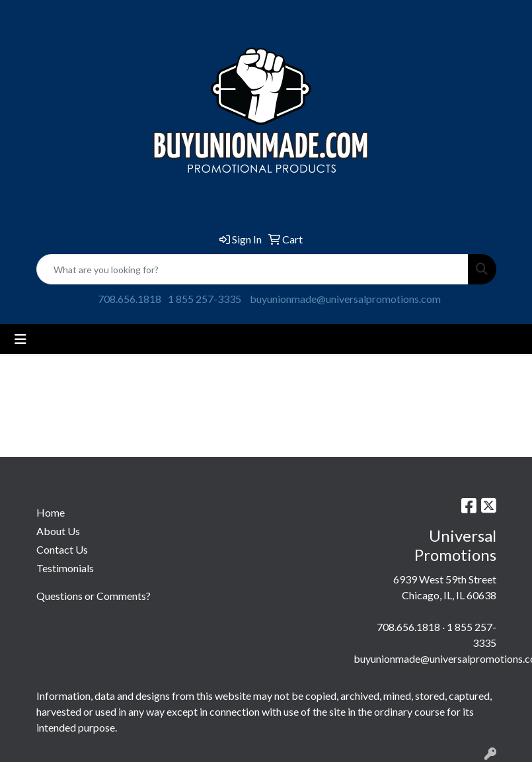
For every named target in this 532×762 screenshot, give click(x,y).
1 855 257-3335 (205, 299)
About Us (58, 531)
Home (51, 512)
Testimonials (65, 568)
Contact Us (62, 549)
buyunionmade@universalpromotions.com (345, 299)
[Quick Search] (252, 269)
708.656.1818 (130, 299)
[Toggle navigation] (20, 339)
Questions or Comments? (94, 596)
